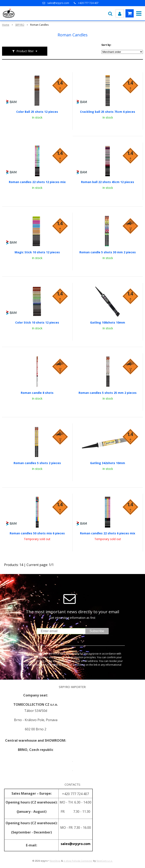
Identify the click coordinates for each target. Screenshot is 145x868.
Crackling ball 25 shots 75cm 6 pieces (108, 112)
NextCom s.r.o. (105, 861)
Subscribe (97, 631)
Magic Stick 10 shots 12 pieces (37, 252)
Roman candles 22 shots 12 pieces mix (37, 182)
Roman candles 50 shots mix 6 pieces (37, 533)
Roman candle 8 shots (37, 393)
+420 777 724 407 (88, 3)
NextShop (55, 861)
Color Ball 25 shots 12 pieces (37, 112)
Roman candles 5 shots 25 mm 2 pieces (108, 393)
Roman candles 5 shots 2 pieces (37, 463)
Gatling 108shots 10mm (108, 323)
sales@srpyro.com (58, 3)
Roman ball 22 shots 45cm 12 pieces (108, 182)
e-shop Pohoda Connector (78, 861)
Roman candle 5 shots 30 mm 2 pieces (108, 252)
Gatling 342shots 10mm (108, 463)
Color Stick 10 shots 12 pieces (37, 323)
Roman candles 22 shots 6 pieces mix (108, 533)
